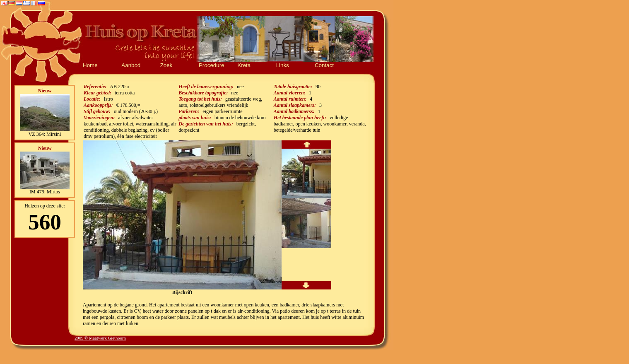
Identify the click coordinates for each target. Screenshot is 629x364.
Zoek (166, 65)
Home (90, 65)
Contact (324, 65)
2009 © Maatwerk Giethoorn (100, 338)
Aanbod (131, 65)
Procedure (212, 65)
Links (283, 65)
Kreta (244, 65)
